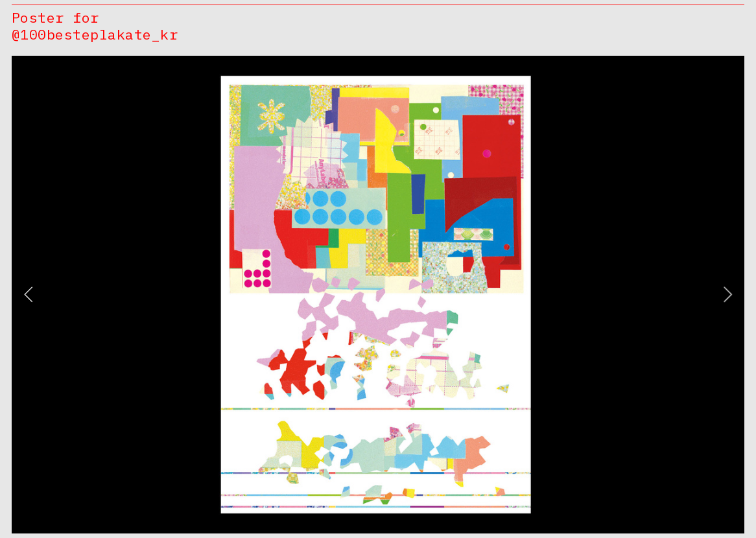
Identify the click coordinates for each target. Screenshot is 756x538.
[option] (378, 295)
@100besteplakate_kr (95, 34)
